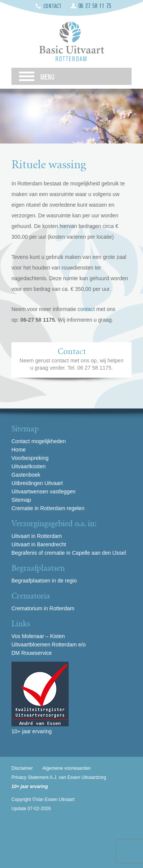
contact (87, 309)
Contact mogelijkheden (39, 441)
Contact (53, 6)
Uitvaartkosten (28, 466)
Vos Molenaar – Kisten (38, 636)
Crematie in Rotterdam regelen (48, 508)
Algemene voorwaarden (67, 768)
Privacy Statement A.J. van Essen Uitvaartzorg (59, 777)
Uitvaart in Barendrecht (39, 544)
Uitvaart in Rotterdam (37, 536)
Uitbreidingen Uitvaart (37, 483)
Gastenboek (26, 475)
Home (18, 450)
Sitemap (21, 500)
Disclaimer (22, 768)
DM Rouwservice (32, 653)
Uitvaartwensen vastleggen (43, 491)
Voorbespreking (30, 458)
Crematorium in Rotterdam (43, 608)
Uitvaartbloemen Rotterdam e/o (49, 645)
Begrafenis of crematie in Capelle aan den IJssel (69, 553)
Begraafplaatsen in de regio (44, 581)
